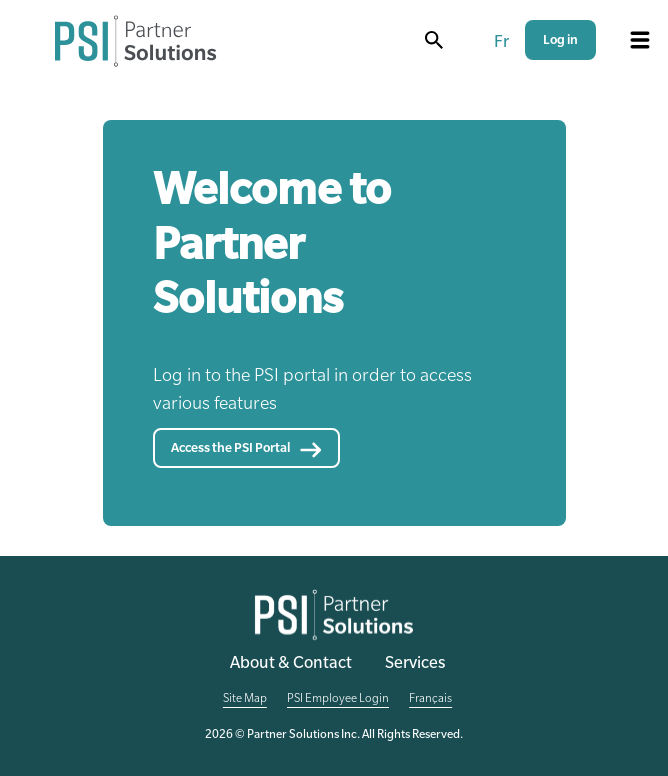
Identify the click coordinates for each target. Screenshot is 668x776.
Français (430, 699)
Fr (501, 44)
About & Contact (291, 665)
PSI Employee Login (338, 699)
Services (415, 665)
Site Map (245, 699)
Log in (560, 42)
